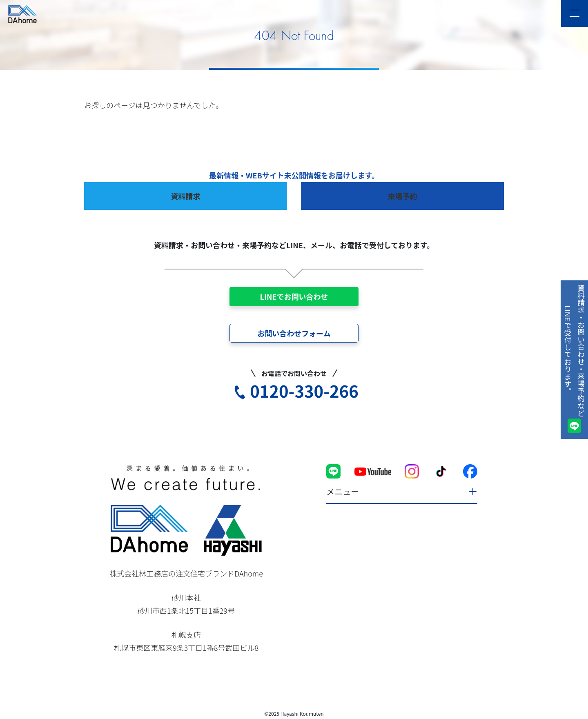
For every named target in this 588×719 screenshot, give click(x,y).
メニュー (343, 491)
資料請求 (186, 196)
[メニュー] (575, 13)
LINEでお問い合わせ (294, 296)
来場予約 (403, 196)
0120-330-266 (304, 391)
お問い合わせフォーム (294, 333)
